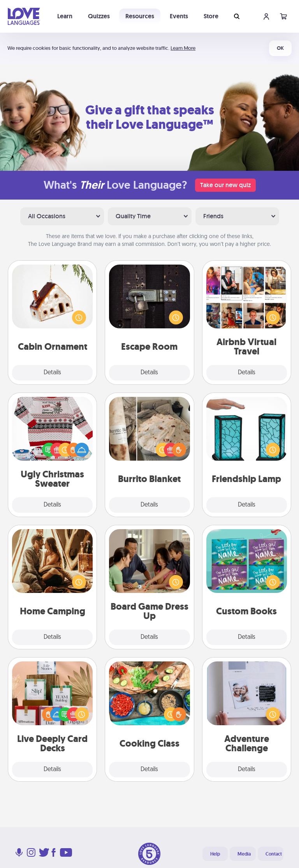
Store (211, 16)
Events (179, 16)
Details (52, 373)
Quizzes (99, 16)
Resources (140, 16)
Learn (65, 16)
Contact (274, 854)
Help (215, 854)
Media (244, 854)
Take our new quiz (225, 185)
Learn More (183, 48)
